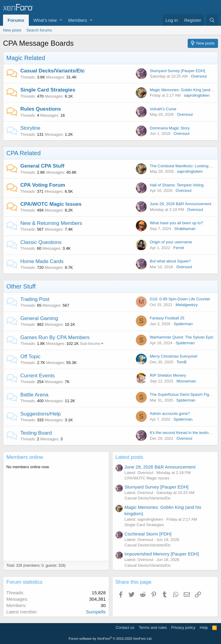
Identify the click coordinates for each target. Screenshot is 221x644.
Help (204, 627)
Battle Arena (34, 395)
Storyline (30, 128)
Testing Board (36, 433)
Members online (25, 457)
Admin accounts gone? (170, 414)
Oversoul (199, 76)
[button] (61, 20)
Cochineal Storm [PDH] (148, 534)
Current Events (37, 376)
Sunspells (96, 612)
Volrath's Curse (163, 109)
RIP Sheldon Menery (168, 375)
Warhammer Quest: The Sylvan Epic (182, 337)
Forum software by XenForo (111, 639)
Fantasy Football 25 (167, 318)
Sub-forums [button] (90, 344)
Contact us (125, 627)
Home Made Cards (42, 261)
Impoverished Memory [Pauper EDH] (162, 554)
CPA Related (23, 153)
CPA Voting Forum (43, 185)
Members (78, 20)
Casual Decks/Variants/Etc (53, 71)
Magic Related (26, 58)
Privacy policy (183, 627)
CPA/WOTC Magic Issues (51, 204)
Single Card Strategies (48, 90)
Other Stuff (21, 286)
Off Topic (30, 357)
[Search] (212, 20)
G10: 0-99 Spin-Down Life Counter (180, 299)
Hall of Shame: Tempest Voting (177, 185)
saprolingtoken (197, 95)
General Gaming (39, 318)
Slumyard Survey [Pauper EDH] (177, 71)
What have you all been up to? (176, 223)
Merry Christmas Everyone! (174, 356)
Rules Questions (41, 109)
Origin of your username (171, 242)
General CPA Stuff (42, 166)
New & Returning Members (51, 223)
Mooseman (186, 381)
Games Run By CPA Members (55, 337)
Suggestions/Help (40, 414)
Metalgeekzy (187, 305)
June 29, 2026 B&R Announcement (181, 204)
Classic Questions (41, 242)
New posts (12, 30)
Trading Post (35, 299)
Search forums (39, 30)
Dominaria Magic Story (170, 128)
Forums (16, 20)
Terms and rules (153, 627)
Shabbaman (185, 229)
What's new (45, 20)
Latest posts (129, 457)
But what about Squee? (170, 261)
